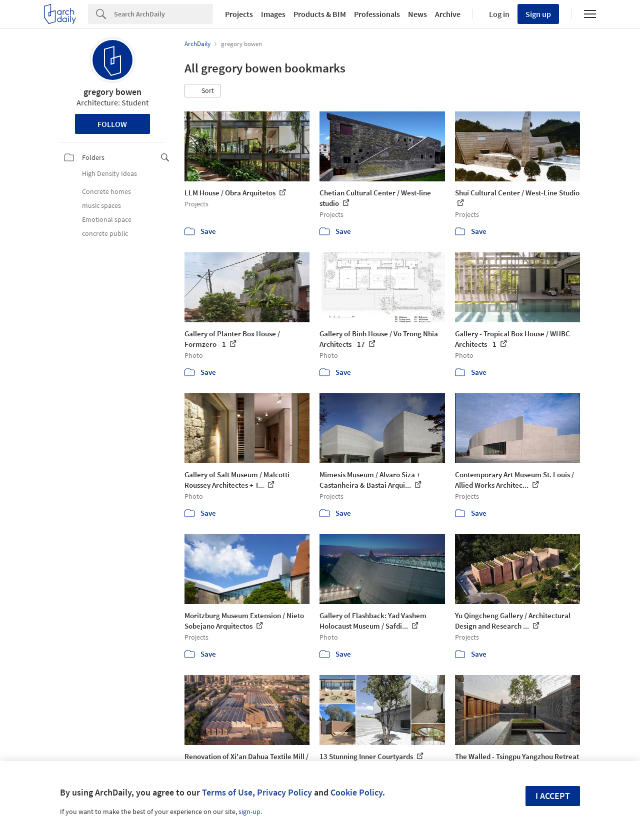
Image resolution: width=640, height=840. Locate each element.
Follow (112, 124)
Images (273, 14)
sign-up (249, 812)
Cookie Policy (356, 792)
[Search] (163, 14)
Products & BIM (320, 14)
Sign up (538, 14)
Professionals (377, 14)
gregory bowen (112, 92)
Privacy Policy (284, 792)
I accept (553, 796)
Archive (448, 14)
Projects (239, 14)
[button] (202, 91)
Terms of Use (227, 792)
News (417, 14)
